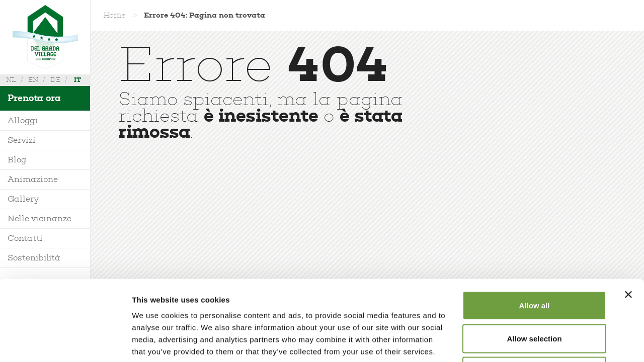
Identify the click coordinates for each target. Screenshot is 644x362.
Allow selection (534, 263)
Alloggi (23, 120)
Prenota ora (34, 98)
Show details (528, 342)
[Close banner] (628, 219)
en (33, 80)
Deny (535, 296)
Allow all (535, 230)
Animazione (33, 179)
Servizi (22, 140)
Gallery (23, 199)
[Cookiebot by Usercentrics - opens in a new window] (65, 342)
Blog (17, 160)
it (77, 80)
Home (114, 15)
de (55, 80)
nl (11, 80)
